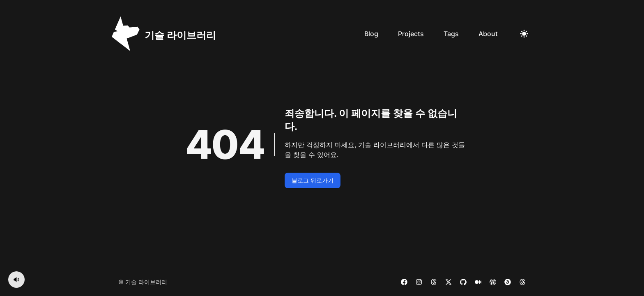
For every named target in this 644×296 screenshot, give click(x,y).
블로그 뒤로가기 (313, 180)
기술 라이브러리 (146, 282)
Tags (451, 34)
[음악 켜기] (16, 280)
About (488, 34)
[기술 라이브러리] (164, 34)
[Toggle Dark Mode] (524, 34)
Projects (411, 34)
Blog (371, 34)
